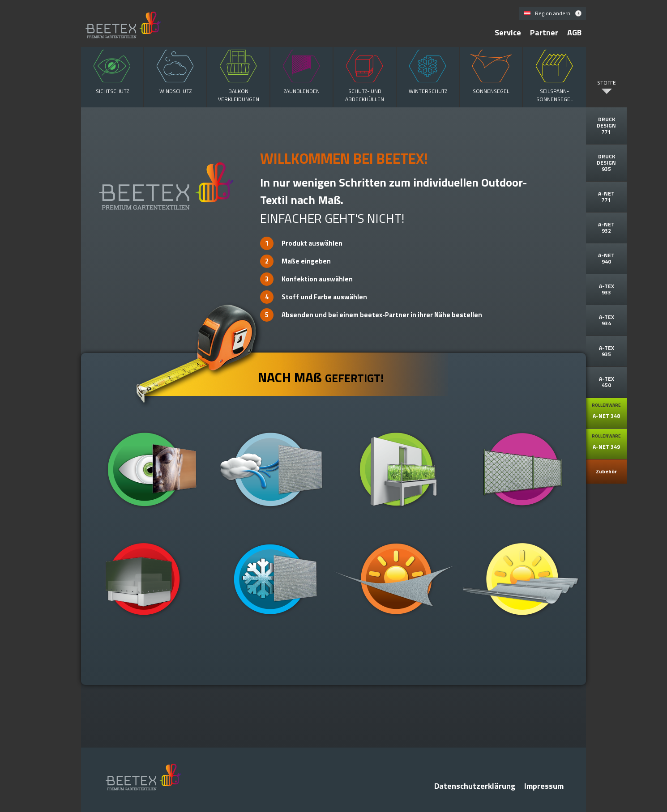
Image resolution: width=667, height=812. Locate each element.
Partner (544, 32)
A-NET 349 (606, 442)
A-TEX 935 (607, 351)
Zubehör (606, 471)
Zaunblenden (301, 71)
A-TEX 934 (607, 320)
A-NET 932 (606, 227)
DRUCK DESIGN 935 (606, 163)
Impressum (544, 786)
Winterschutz (428, 71)
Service (508, 32)
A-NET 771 (606, 197)
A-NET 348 (606, 411)
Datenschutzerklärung (475, 786)
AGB (574, 32)
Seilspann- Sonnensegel (554, 75)
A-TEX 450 (607, 382)
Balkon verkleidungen (238, 75)
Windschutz (175, 71)
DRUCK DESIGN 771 (606, 125)
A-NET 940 (606, 258)
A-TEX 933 (607, 289)
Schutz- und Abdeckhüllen (365, 75)
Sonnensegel (491, 71)
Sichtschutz (112, 71)
